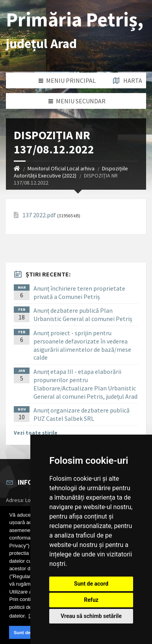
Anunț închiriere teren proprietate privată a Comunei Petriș (79, 292)
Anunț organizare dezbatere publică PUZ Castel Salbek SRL (82, 414)
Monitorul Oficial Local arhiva (61, 168)
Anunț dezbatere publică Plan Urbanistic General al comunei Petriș (83, 315)
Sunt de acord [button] (29, 632)
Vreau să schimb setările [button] (91, 616)
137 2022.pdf (39, 215)
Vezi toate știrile (36, 433)
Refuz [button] (91, 600)
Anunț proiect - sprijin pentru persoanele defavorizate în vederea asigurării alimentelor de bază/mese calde (82, 345)
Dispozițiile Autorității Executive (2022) (71, 172)
